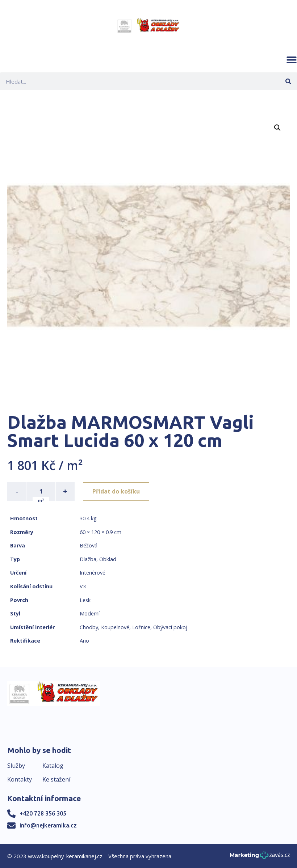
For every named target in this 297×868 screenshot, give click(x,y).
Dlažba (88, 559)
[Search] (288, 81)
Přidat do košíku (116, 491)
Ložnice (141, 627)
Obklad (108, 559)
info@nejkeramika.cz (48, 825)
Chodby (89, 627)
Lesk (85, 600)
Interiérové (93, 573)
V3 (83, 586)
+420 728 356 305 (43, 813)
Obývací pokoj (170, 627)
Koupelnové (115, 627)
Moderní (90, 613)
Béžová (89, 545)
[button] (292, 60)
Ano (84, 641)
